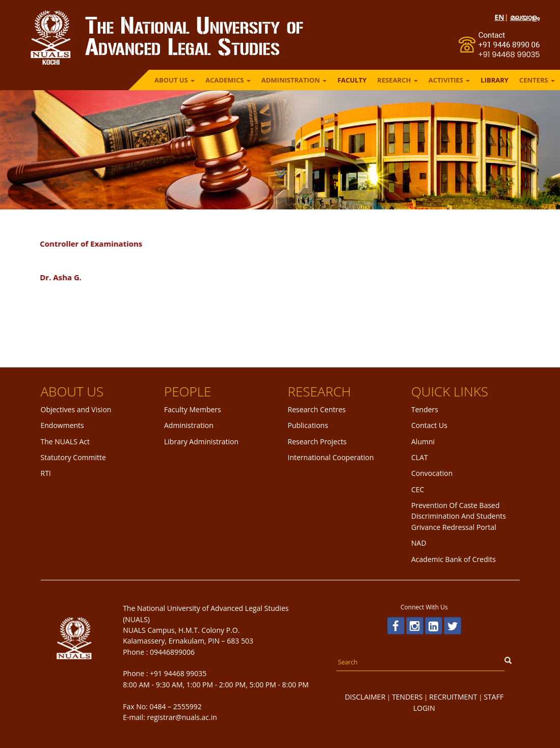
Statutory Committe (73, 457)
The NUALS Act (65, 442)
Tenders (425, 409)
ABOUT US (175, 80)
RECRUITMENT (453, 697)
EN (499, 17)
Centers (537, 80)
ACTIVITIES (449, 80)
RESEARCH (397, 80)
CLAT (420, 457)
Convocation (432, 473)
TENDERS (407, 697)
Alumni (423, 442)
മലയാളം (525, 17)
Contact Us (429, 425)
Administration (189, 425)
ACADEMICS (228, 80)
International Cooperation (331, 457)
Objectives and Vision (76, 409)
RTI (46, 473)
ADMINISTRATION (294, 80)
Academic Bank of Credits (454, 559)
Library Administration (201, 442)
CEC (418, 489)
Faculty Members (193, 409)
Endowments (62, 425)
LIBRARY (495, 80)
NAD (419, 543)
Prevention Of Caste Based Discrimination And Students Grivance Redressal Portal (459, 516)
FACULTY (352, 80)
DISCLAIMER (365, 697)
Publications (308, 425)
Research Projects (317, 442)
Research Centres (317, 409)
